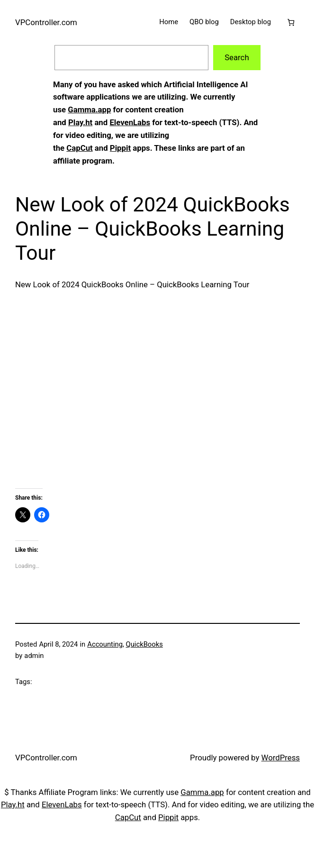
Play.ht (80, 122)
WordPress (281, 758)
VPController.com (46, 22)
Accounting (105, 644)
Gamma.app (89, 110)
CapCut (79, 148)
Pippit (120, 148)
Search (237, 57)
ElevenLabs (130, 122)
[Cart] (291, 23)
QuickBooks (144, 644)
